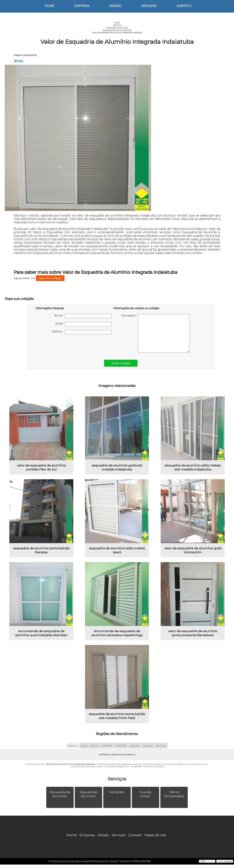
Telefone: (82, 332)
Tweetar (19, 61)
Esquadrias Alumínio (88, 794)
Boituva (95, 746)
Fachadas (117, 792)
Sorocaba (135, 746)
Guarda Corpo (146, 794)
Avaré (84, 746)
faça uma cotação (50, 278)
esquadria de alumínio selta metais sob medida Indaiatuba (193, 467)
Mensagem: (155, 333)
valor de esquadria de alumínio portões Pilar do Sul (41, 467)
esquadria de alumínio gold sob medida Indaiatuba (117, 467)
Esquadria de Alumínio (60, 794)
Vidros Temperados (174, 794)
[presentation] (59, 345)
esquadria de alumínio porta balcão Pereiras (41, 550)
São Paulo (161, 746)
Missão (115, 6)
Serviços (149, 6)
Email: (84, 324)
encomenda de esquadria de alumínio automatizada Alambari (41, 633)
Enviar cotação (121, 363)
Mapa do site (155, 835)
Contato (184, 6)
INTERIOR (107, 746)
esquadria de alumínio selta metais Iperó (117, 550)
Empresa (82, 6)
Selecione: (73, 746)
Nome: (83, 316)
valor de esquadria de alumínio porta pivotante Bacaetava (193, 633)
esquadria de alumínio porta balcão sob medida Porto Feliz (117, 716)
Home (50, 6)
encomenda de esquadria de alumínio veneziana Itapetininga (117, 633)
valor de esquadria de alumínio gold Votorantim (193, 550)
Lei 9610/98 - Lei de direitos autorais (147, 766)
